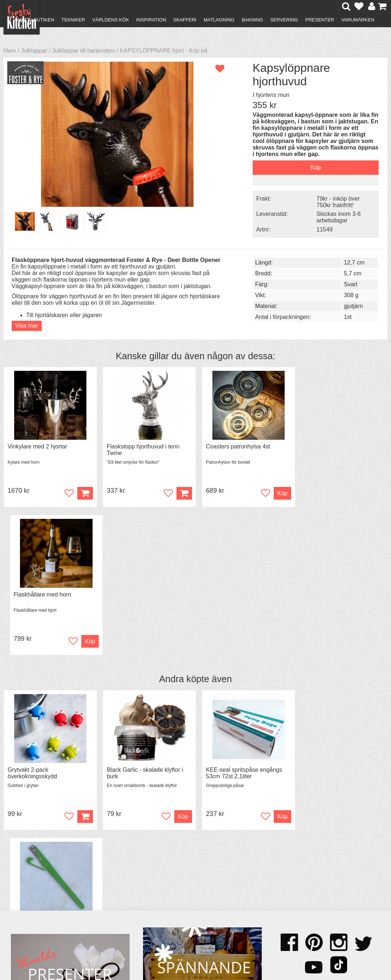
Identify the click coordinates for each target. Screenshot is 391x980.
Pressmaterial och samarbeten (197, 883)
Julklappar (34, 51)
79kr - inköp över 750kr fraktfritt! (333, 202)
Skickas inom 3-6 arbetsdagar (334, 217)
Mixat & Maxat (121, 885)
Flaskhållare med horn (329, 446)
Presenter (320, 20)
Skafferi (185, 20)
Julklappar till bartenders (83, 51)
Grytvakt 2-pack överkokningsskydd (32, 625)
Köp (83, 668)
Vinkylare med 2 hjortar (37, 446)
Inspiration (151, 20)
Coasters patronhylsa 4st (235, 446)
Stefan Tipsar (120, 892)
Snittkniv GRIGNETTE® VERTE (341, 621)
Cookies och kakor (198, 892)
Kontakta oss (31, 872)
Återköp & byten (35, 885)
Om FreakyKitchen (198, 873)
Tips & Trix (116, 879)
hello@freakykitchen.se (168, 952)
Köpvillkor (27, 879)
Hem (10, 51)
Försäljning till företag (42, 892)
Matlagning (219, 20)
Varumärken (358, 20)
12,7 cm (348, 262)
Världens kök (111, 20)
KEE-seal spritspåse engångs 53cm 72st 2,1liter (241, 625)
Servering (284, 20)
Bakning (252, 20)
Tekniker (73, 20)
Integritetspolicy (35, 898)
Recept (112, 872)
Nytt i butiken (36, 20)
